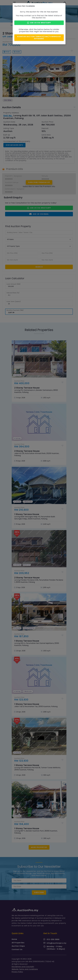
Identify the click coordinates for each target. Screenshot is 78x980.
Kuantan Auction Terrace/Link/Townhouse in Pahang (39, 38)
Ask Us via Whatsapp (39, 23)
